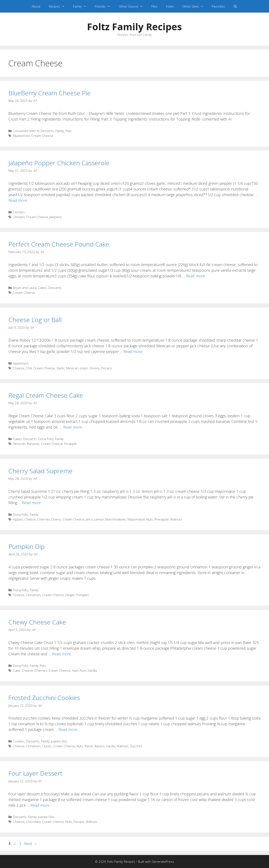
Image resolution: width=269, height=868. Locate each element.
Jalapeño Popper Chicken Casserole (59, 163)
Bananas (33, 444)
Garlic (61, 368)
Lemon (99, 519)
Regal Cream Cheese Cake (46, 395)
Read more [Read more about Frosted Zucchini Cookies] (68, 729)
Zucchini (136, 746)
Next (31, 844)
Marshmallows (116, 519)
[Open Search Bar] (235, 6)
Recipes (59, 6)
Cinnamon (33, 595)
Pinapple (71, 444)
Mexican (72, 368)
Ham (75, 670)
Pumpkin (82, 595)
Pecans (107, 368)
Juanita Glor (59, 741)
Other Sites (195, 6)
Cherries (44, 519)
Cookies (19, 741)
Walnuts (176, 519)
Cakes (42, 288)
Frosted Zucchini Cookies (44, 698)
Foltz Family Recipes (134, 27)
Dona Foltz (46, 439)
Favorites (218, 6)
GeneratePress (163, 861)
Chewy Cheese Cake (37, 622)
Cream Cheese (42, 136)
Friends (105, 6)
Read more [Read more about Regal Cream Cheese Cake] (73, 427)
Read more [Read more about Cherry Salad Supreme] (32, 503)
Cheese (19, 368)
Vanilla (92, 670)
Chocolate (33, 822)
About (36, 6)
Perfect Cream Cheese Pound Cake (59, 244)
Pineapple (162, 519)
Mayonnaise (136, 519)
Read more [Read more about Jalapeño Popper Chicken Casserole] (18, 200)
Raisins (100, 746)
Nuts (150, 519)
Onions (95, 368)
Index (170, 6)
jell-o (89, 519)
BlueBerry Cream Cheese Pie (49, 93)
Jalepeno (56, 217)
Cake (17, 670)
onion (84, 368)
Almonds (19, 444)
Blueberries (21, 136)
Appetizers (21, 363)
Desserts (47, 131)
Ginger (70, 595)
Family (82, 6)
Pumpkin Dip (26, 546)
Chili (29, 368)
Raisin (89, 746)
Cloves (47, 746)
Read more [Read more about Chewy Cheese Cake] (62, 654)
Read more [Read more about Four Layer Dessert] (40, 805)
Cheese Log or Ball (35, 320)
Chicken (19, 212)
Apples (18, 519)
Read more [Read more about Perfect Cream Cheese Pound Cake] (195, 276)
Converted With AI (26, 131)
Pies (69, 131)
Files (154, 6)
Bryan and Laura (25, 288)
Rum (83, 670)
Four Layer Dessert (35, 773)
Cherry (56, 519)
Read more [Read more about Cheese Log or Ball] (133, 351)
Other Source (133, 6)
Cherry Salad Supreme (40, 471)
